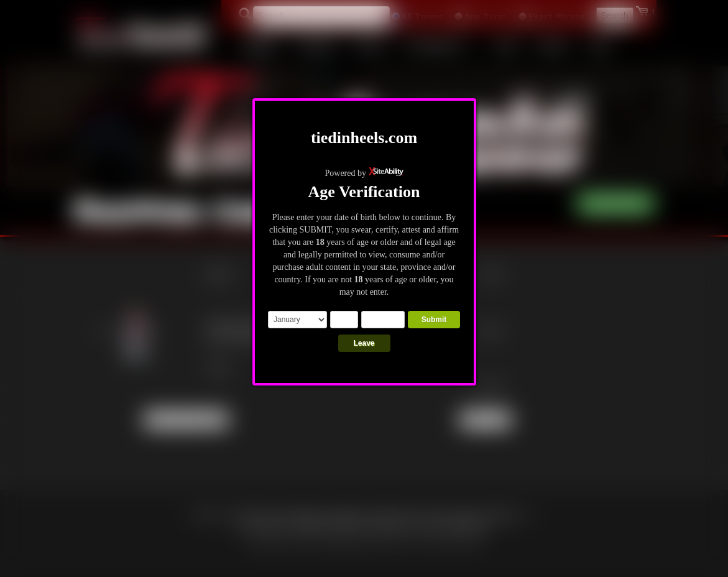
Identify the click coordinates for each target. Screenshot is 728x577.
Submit (434, 320)
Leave (364, 343)
